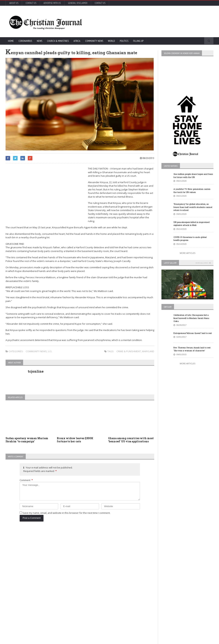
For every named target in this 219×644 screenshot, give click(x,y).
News (40, 41)
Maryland (148, 351)
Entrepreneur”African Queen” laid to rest (193, 333)
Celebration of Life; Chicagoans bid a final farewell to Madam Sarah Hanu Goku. (191, 318)
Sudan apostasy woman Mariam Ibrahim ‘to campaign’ (27, 440)
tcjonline (36, 371)
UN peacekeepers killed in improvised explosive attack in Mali (192, 224)
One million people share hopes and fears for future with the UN (193, 176)
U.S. (50, 351)
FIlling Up (138, 41)
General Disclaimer (78, 3)
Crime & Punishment (129, 351)
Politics (124, 41)
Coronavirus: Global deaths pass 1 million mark (42, 549)
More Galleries (202, 263)
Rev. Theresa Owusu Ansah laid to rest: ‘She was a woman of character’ (192, 349)
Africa (77, 41)
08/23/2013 (147, 158)
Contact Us (31, 3)
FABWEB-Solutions (82, 640)
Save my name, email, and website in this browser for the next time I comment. (66, 513)
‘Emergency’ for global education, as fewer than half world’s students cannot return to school (193, 207)
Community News (94, 41)
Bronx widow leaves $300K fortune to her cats (75, 440)
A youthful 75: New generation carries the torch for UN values (192, 191)
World (111, 41)
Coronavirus (25, 41)
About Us (14, 3)
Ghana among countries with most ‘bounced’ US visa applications (131, 440)
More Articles (188, 253)
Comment (26, 480)
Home (11, 41)
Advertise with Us (52, 3)
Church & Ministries (58, 41)
